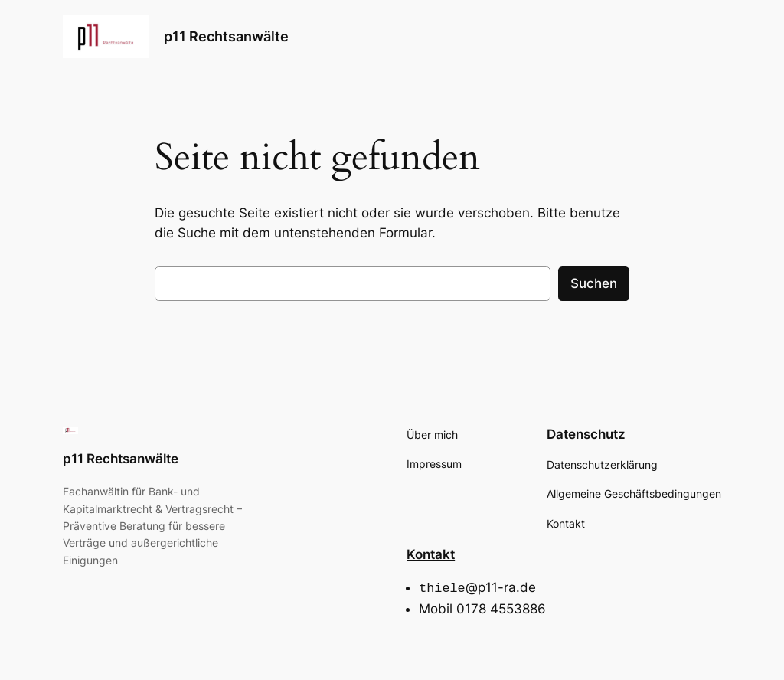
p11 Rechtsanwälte (226, 36)
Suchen (594, 283)
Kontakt (431, 554)
